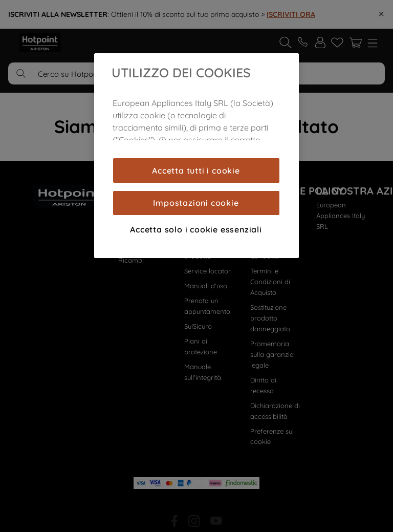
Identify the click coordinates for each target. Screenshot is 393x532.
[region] (196, 156)
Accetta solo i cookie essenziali (196, 229)
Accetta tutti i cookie (196, 171)
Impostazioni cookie (196, 203)
